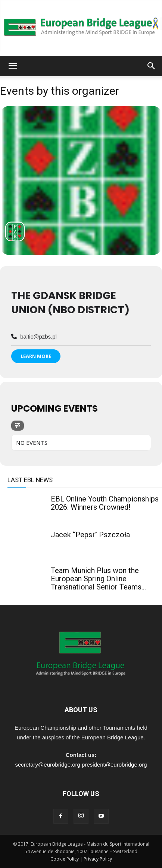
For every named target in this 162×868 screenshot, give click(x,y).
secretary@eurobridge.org (47, 765)
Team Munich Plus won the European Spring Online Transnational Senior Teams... (98, 579)
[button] (13, 66)
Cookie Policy (65, 859)
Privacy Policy (98, 859)
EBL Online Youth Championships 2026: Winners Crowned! (105, 503)
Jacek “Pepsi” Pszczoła (90, 535)
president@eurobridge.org (114, 765)
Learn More (36, 356)
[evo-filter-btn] (18, 426)
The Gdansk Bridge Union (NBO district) (70, 303)
